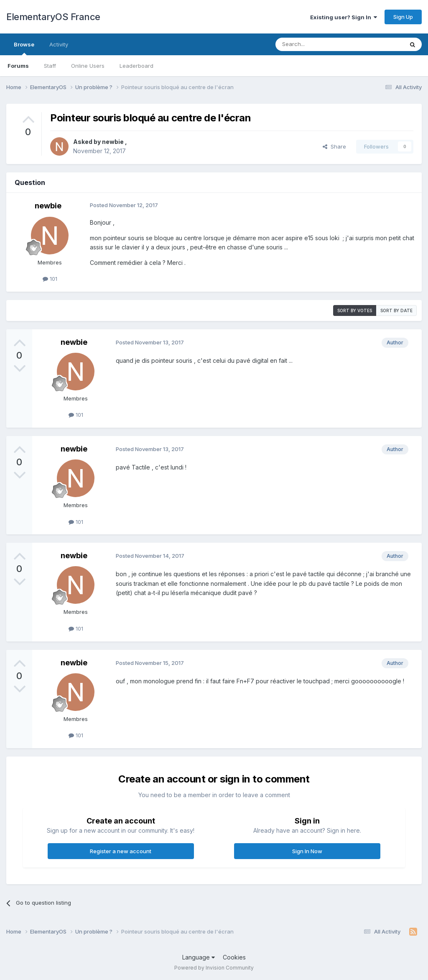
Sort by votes (355, 310)
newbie (113, 142)
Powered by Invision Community (214, 968)
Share (334, 146)
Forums (18, 66)
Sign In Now (307, 851)
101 (50, 279)
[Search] (318, 44)
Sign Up (403, 17)
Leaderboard (136, 66)
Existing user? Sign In (344, 17)
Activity (59, 44)
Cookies (234, 957)
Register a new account (121, 851)
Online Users (88, 66)
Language (199, 957)
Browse (24, 48)
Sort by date (396, 310)
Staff (50, 66)
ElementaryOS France (53, 17)
